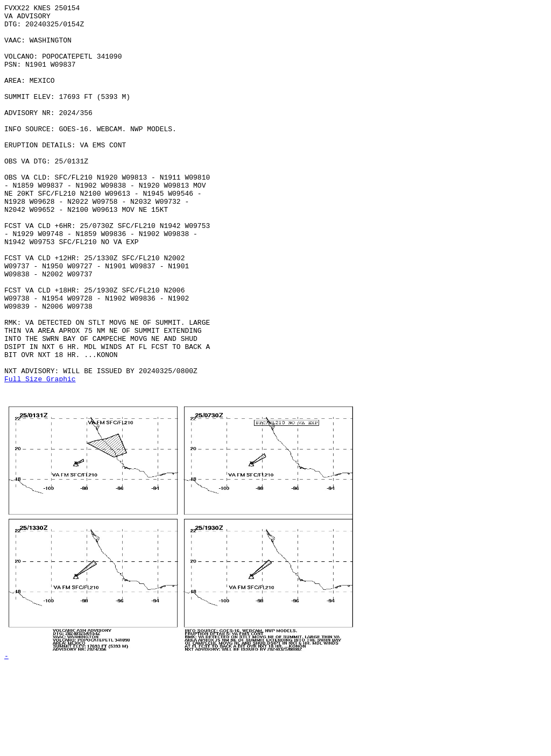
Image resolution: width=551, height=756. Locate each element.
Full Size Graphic (40, 454)
